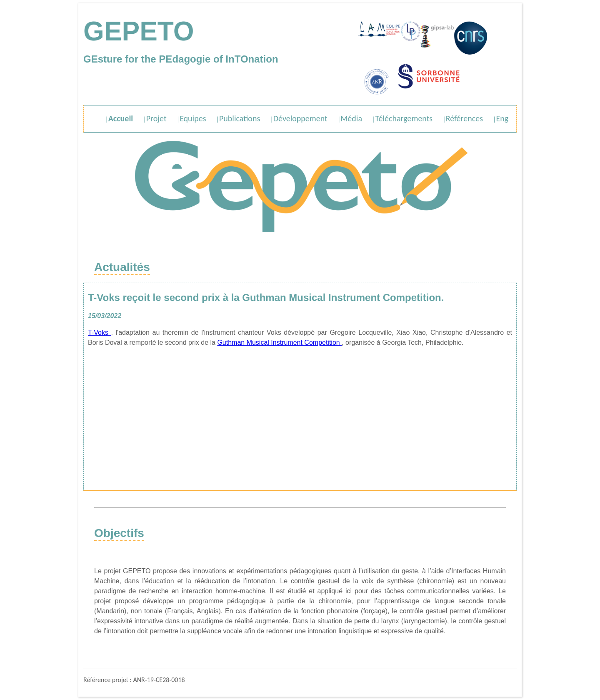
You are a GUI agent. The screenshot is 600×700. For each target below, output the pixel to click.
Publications (240, 118)
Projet (156, 118)
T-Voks (100, 332)
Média (351, 118)
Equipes (193, 118)
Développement (300, 118)
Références (464, 118)
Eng (502, 118)
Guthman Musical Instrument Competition (279, 342)
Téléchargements (404, 118)
